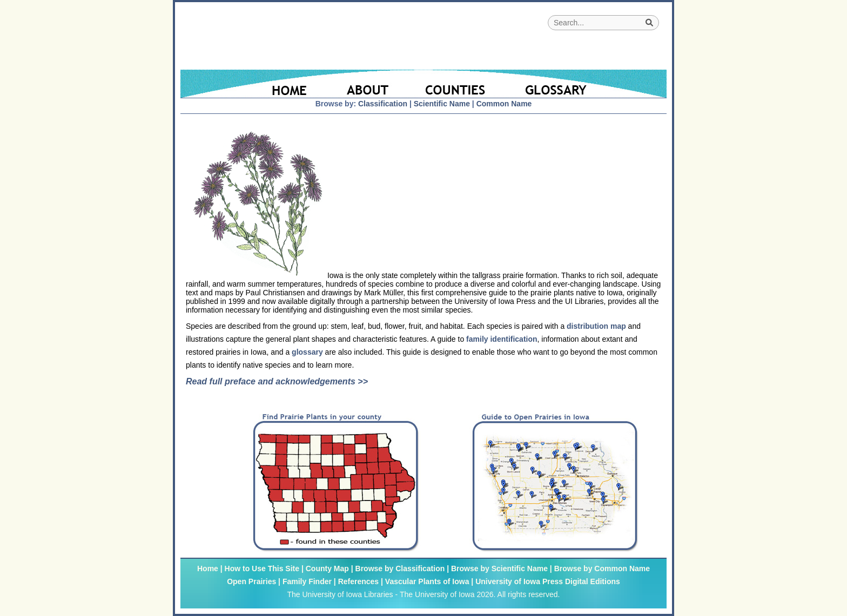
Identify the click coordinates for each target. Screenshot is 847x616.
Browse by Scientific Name (499, 568)
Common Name (504, 104)
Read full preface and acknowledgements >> (277, 381)
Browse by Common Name (602, 568)
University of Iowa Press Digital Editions (548, 581)
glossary (307, 352)
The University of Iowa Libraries (340, 594)
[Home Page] (255, 84)
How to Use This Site (262, 568)
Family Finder (307, 581)
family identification (502, 339)
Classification (383, 104)
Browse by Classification (400, 568)
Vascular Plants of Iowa (427, 581)
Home (208, 568)
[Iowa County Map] (457, 84)
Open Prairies (251, 581)
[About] (368, 84)
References (359, 581)
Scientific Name (442, 104)
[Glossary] (585, 84)
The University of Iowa (437, 594)
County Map (327, 568)
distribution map (596, 326)
